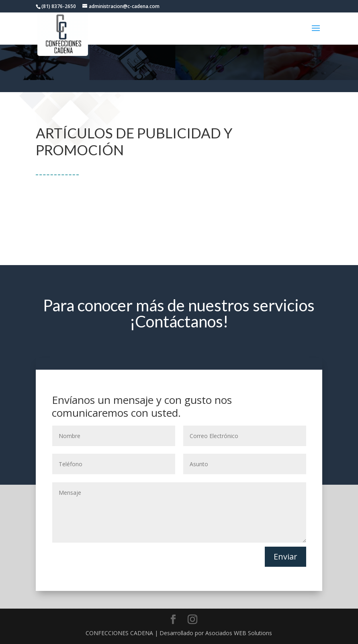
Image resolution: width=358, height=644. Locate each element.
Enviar (285, 557)
